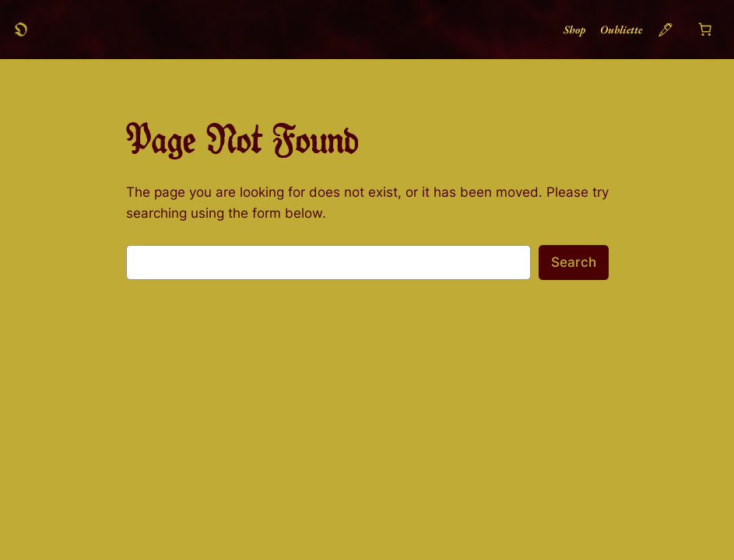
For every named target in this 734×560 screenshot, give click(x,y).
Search (574, 262)
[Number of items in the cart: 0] (704, 30)
